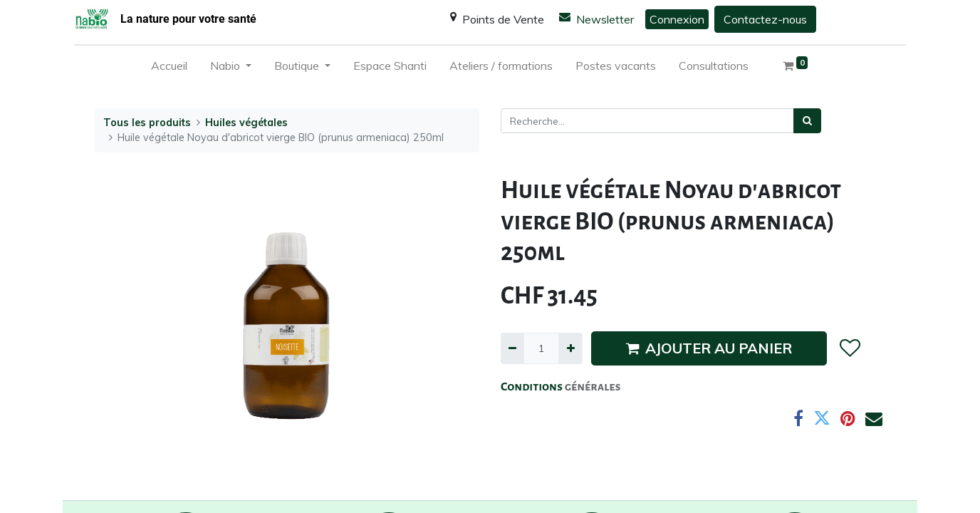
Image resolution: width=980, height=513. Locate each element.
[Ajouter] (570, 348)
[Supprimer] (512, 348)
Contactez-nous (765, 19)
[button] (849, 348)
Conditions (533, 387)
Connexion (677, 19)
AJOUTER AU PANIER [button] (709, 348)
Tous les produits (147, 123)
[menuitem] (169, 68)
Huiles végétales (246, 123)
